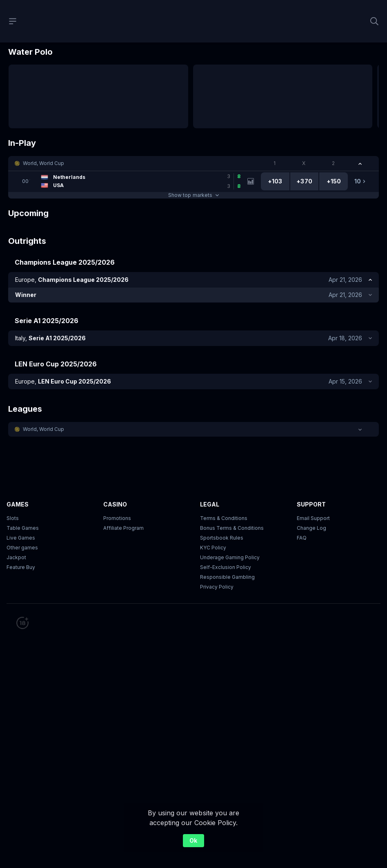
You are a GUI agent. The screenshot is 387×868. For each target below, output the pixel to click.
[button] (193, 163)
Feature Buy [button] (21, 567)
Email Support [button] (313, 518)
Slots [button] (13, 518)
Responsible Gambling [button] (227, 577)
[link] (131, 181)
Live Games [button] (21, 538)
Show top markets (193, 195)
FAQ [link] (302, 538)
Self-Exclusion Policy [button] (226, 567)
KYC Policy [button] (213, 548)
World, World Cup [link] (43, 163)
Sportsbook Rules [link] (222, 538)
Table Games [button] (23, 528)
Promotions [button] (117, 518)
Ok (193, 840)
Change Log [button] (311, 528)
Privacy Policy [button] (217, 587)
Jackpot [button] (16, 557)
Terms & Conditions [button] (224, 518)
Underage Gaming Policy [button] (230, 557)
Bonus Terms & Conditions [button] (232, 528)
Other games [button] (22, 548)
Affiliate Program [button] (123, 528)
